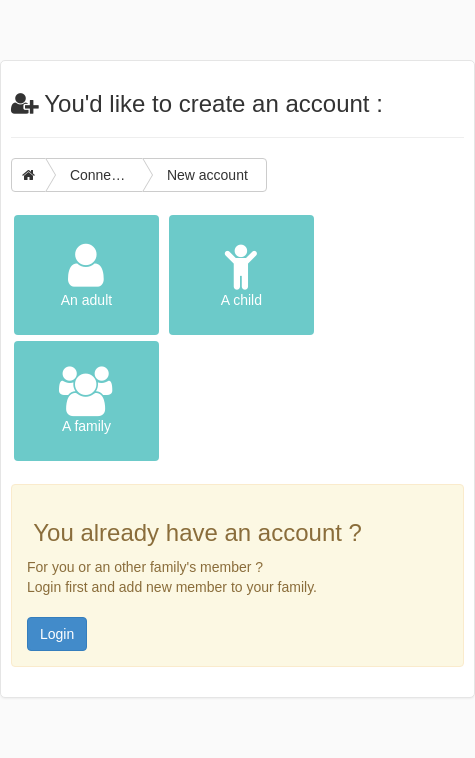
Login (57, 634)
